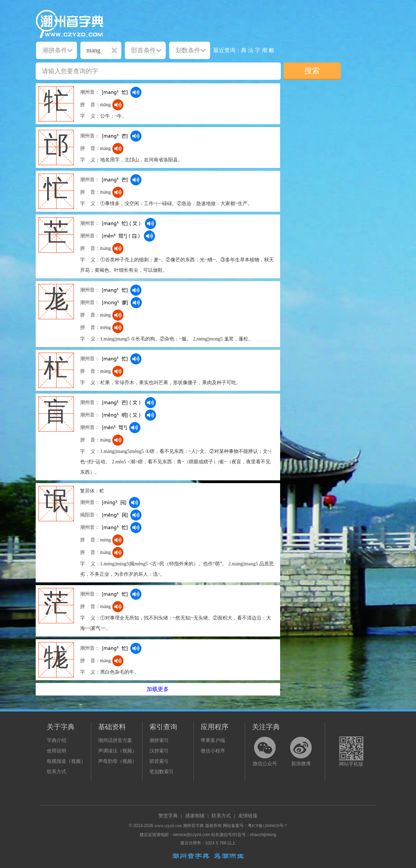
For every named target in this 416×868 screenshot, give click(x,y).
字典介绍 (57, 740)
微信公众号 (265, 764)
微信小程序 (213, 751)
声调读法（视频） (118, 751)
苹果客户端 (213, 740)
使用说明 (57, 751)
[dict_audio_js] (136, 92)
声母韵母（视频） (118, 761)
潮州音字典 (193, 826)
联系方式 (57, 772)
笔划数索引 (162, 772)
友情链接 (248, 816)
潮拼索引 (159, 740)
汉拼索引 (159, 751)
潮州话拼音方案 (115, 740)
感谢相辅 (195, 816)
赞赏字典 (168, 816)
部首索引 (159, 761)
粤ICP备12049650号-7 (267, 826)
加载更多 (158, 689)
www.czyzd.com (168, 826)
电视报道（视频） (66, 761)
